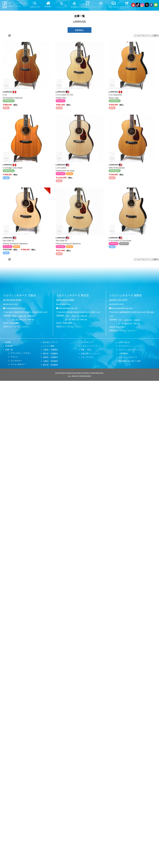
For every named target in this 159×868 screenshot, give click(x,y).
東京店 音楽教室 (50, 365)
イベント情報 (49, 346)
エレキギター (16, 361)
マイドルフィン (125, 346)
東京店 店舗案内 (50, 353)
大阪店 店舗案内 (50, 350)
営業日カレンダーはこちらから (16, 327)
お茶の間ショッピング (90, 353)
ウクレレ (14, 357)
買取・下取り (86, 350)
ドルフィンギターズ (20, 295)
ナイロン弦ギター (18, 364)
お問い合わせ (124, 342)
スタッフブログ (87, 357)
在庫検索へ (79, 30)
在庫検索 (9, 346)
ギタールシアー (87, 342)
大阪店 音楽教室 (50, 361)
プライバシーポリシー (128, 357)
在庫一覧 (9, 350)
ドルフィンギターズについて (131, 350)
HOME (8, 342)
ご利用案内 (123, 353)
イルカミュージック (89, 346)
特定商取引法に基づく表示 (130, 361)
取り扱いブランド (50, 342)
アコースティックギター (21, 353)
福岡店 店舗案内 (50, 357)
